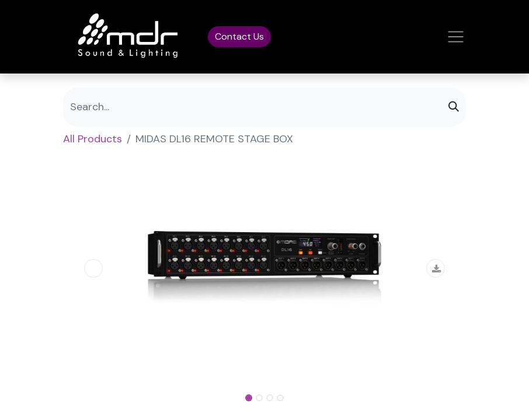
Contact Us (239, 36)
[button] (93, 268)
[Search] (454, 107)
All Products (93, 139)
